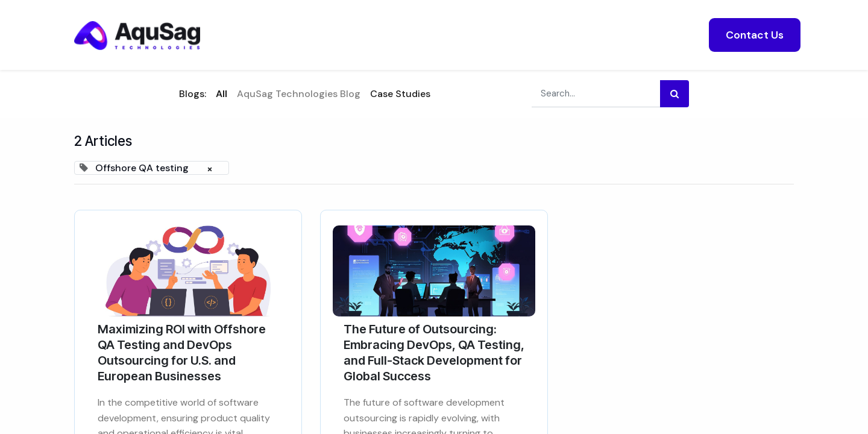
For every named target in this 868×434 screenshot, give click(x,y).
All (222, 94)
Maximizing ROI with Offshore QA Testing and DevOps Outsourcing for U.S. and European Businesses (182, 353)
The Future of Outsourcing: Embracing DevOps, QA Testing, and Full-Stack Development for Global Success (434, 353)
